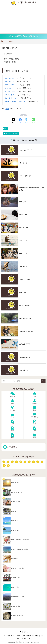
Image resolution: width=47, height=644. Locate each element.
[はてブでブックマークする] (27, 121)
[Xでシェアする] (14, 121)
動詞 (7, 109)
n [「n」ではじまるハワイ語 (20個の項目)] (34, 462)
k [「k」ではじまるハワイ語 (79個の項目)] (21, 462)
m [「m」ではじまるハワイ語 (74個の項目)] (29, 462)
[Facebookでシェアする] (20, 121)
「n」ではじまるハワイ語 (12, 133)
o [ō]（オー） (10, 88)
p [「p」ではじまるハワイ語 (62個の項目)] (42, 462)
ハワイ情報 (17, 636)
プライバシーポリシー (23, 639)
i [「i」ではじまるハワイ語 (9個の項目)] (17, 462)
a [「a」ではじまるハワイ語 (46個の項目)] (4, 462)
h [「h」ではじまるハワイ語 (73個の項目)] (12, 462)
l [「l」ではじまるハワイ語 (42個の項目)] (25, 462)
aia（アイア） (10, 95)
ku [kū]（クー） (11, 91)
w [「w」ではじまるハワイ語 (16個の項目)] (8, 465)
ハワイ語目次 (12, 447)
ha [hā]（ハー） (11, 98)
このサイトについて (28, 636)
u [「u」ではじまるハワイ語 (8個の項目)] (4, 465)
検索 (43, 381)
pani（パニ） (10, 81)
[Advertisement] (23, 20)
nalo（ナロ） (10, 78)
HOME (23, 632)
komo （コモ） (11, 85)
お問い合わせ (39, 636)
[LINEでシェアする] (33, 121)
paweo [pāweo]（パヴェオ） (16, 101)
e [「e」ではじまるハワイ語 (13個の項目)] (8, 462)
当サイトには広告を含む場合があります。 (24, 36)
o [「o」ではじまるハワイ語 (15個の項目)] (38, 462)
